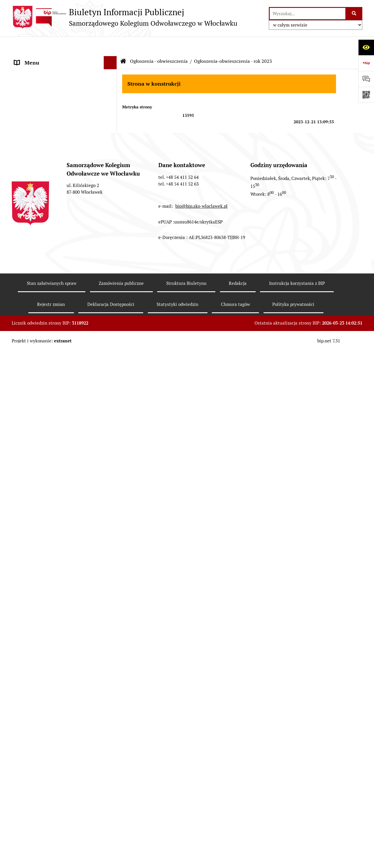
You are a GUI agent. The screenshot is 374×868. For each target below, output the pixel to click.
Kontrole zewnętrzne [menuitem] (39, 629)
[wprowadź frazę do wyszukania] (308, 14)
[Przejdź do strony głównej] (124, 17)
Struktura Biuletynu (186, 840)
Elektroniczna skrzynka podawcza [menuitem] (53, 177)
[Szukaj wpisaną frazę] (354, 14)
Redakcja (238, 840)
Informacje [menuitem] (27, 58)
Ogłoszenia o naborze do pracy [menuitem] (50, 642)
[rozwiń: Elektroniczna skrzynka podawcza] (112, 177)
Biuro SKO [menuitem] (26, 98)
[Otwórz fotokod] (366, 95)
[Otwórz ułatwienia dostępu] (366, 47)
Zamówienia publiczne (121, 840)
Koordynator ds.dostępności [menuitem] (47, 668)
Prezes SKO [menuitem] (28, 71)
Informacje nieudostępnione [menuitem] (47, 163)
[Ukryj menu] (110, 45)
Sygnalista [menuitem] (26, 681)
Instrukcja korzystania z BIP (297, 840)
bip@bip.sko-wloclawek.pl (201, 763)
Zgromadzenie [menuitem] (31, 85)
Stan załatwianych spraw (52, 840)
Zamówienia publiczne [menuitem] (40, 137)
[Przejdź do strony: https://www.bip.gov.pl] (366, 63)
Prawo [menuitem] (22, 111)
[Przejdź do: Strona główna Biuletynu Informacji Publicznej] (123, 44)
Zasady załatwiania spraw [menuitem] (44, 150)
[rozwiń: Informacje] (112, 58)
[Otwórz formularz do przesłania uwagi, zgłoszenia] (366, 79)
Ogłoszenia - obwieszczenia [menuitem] (46, 190)
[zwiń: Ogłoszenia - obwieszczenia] (112, 190)
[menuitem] (64, 210)
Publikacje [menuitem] (26, 124)
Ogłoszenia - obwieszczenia (159, 44)
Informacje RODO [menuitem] (35, 655)
